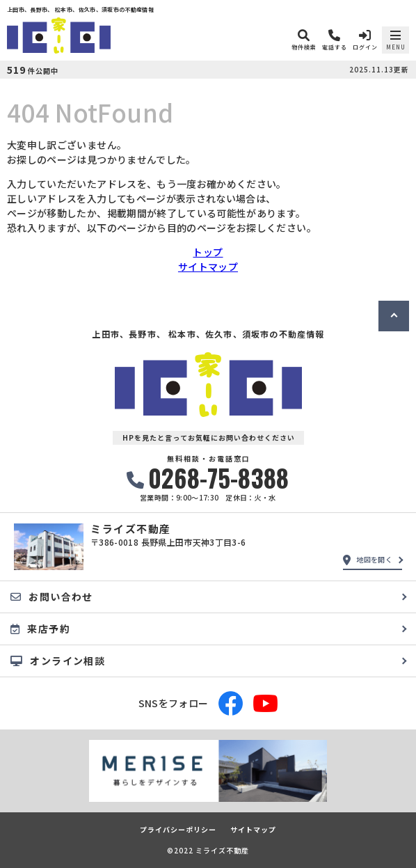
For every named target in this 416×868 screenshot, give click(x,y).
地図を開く (368, 560)
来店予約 (40, 629)
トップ (208, 252)
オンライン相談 (58, 661)
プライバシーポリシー (178, 830)
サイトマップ (208, 267)
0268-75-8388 (208, 478)
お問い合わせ (52, 597)
